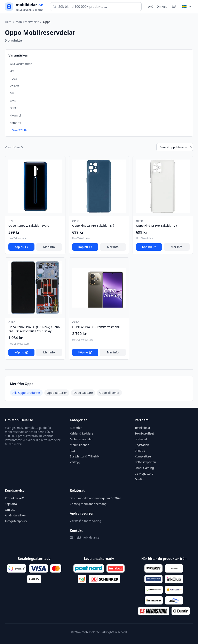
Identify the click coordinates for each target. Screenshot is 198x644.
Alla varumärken (21, 64)
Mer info (49, 247)
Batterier (76, 428)
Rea (72, 451)
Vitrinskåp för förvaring (85, 521)
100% (14, 79)
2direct (15, 86)
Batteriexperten (145, 462)
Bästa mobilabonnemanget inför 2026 (95, 498)
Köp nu (21, 247)
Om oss (162, 6)
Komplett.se (143, 456)
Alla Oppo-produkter (26, 393)
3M (12, 93)
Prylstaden (142, 445)
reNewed (141, 439)
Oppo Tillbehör (109, 393)
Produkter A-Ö (15, 498)
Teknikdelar (143, 428)
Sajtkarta (11, 504)
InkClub (140, 451)
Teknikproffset (144, 433)
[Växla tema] (174, 7)
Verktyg (75, 462)
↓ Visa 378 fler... (20, 130)
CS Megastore (144, 474)
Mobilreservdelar (27, 22)
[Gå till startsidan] (24, 7)
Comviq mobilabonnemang (88, 504)
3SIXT (14, 108)
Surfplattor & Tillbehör (85, 456)
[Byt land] (187, 7)
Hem (8, 22)
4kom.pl (15, 115)
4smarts (15, 123)
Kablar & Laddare (81, 433)
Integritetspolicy (16, 521)
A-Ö (151, 6)
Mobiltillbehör (79, 445)
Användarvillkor (15, 515)
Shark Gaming (144, 468)
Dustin (139, 479)
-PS (12, 71)
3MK (13, 101)
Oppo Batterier (57, 393)
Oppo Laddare (83, 393)
